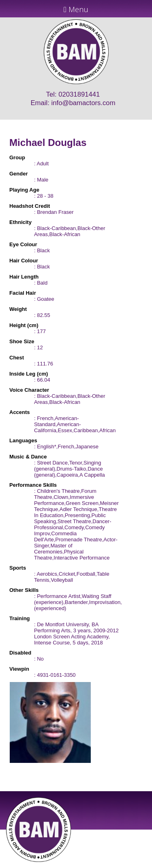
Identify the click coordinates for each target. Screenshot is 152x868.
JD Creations (59, 865)
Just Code (129, 865)
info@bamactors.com (83, 103)
